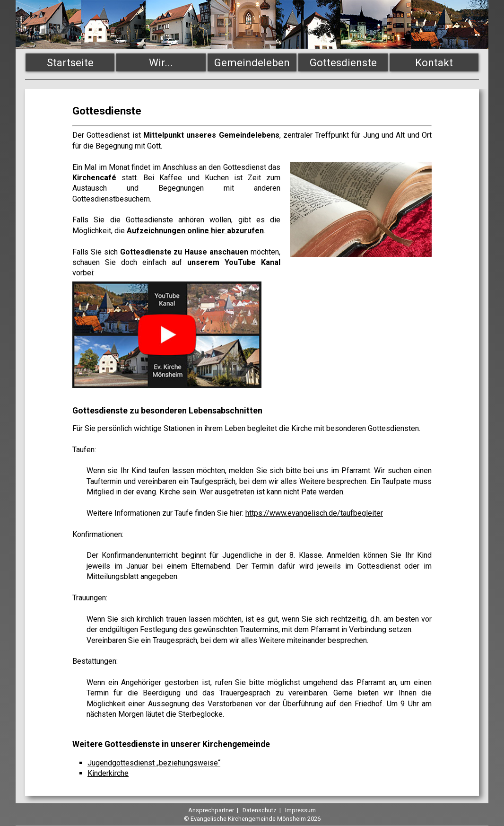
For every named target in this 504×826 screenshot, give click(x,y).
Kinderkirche (108, 773)
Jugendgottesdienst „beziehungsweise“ (154, 763)
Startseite (70, 62)
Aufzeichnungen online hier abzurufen (195, 231)
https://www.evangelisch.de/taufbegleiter (314, 513)
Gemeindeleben (252, 62)
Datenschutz (260, 810)
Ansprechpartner (211, 810)
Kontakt (434, 62)
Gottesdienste (343, 62)
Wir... (161, 62)
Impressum (300, 810)
